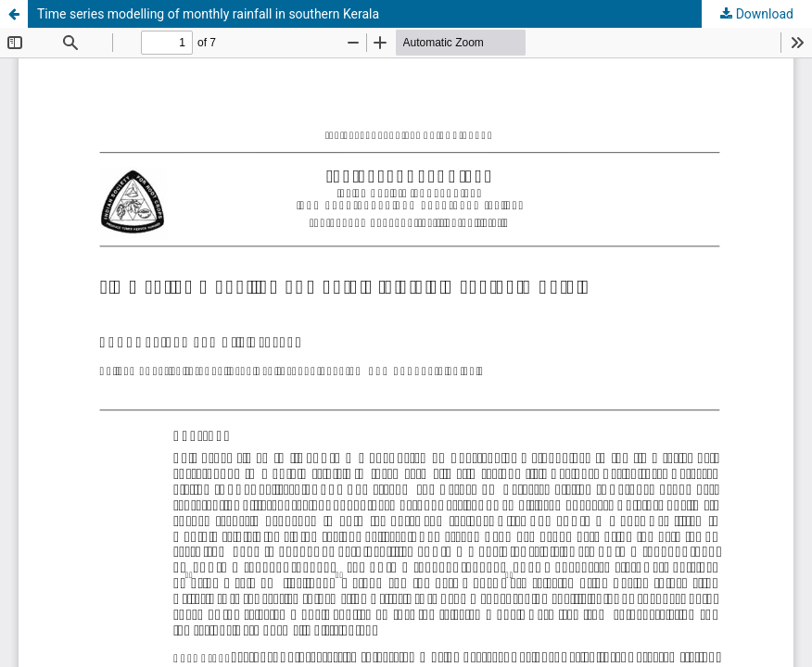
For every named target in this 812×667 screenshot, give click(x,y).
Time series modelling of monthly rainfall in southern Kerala (208, 14)
